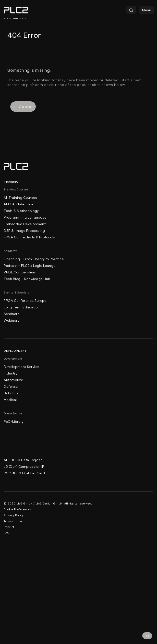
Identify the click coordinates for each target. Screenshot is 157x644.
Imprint (9, 527)
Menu (147, 10)
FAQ (7, 533)
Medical (10, 400)
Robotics (11, 393)
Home (7, 18)
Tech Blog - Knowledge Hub (27, 279)
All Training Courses (20, 197)
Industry (11, 373)
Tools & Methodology (21, 211)
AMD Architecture (18, 204)
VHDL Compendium (20, 272)
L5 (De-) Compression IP (24, 466)
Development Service (22, 367)
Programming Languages (25, 217)
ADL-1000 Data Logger (23, 460)
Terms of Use (13, 521)
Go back (23, 107)
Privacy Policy (14, 515)
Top (147, 636)
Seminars (12, 314)
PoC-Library (14, 421)
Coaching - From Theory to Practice (34, 259)
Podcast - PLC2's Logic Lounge (30, 265)
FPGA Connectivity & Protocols (29, 237)
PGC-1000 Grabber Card (24, 473)
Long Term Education (22, 307)
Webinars (12, 320)
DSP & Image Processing (24, 230)
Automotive (13, 380)
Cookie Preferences (17, 509)
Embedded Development (25, 224)
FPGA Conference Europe (25, 300)
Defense (11, 386)
